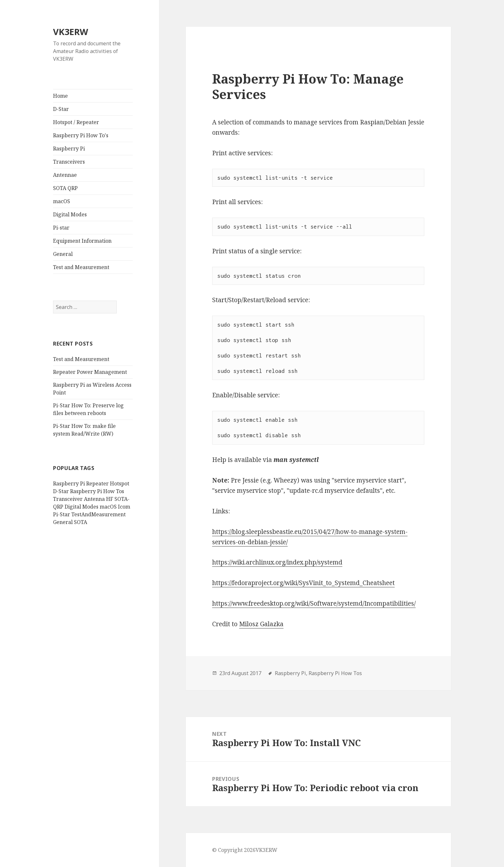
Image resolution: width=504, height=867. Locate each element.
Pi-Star (62, 514)
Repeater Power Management (90, 372)
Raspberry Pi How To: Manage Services (308, 86)
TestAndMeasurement (99, 514)
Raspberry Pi (69, 149)
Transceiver (68, 499)
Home (60, 96)
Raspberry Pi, (291, 673)
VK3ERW (71, 32)
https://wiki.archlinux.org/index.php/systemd (277, 562)
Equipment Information (82, 241)
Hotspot (120, 483)
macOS (62, 201)
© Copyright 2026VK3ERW (245, 850)
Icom (124, 507)
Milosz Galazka (261, 624)
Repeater (97, 483)
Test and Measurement (81, 267)
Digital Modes (70, 214)
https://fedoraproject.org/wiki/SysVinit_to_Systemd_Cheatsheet (303, 583)
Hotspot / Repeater (76, 122)
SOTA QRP (65, 188)
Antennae (65, 175)
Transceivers (69, 162)
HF (110, 499)
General (63, 254)
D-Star (61, 109)
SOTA (81, 522)
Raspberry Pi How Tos (97, 491)
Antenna (94, 499)
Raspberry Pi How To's (81, 135)
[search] (85, 307)
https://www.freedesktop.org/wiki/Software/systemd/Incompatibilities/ (314, 603)
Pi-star (61, 228)
